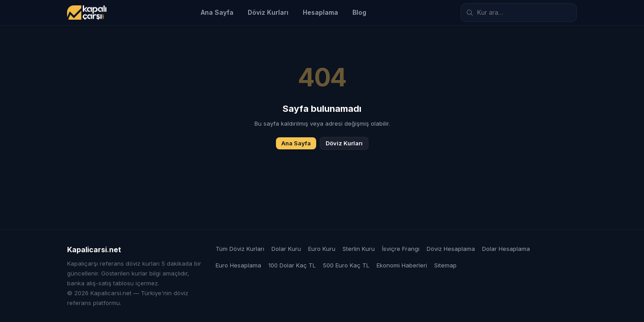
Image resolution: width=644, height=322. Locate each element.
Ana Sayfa (217, 12)
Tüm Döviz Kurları (240, 249)
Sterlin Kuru (359, 249)
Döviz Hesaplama (451, 249)
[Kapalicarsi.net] (87, 13)
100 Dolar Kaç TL (292, 265)
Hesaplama (320, 12)
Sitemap (445, 265)
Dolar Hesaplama (506, 249)
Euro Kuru (322, 249)
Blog (359, 12)
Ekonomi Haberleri (402, 265)
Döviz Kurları (268, 12)
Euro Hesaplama (238, 265)
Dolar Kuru (286, 249)
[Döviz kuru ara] (519, 13)
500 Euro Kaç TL (346, 265)
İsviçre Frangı (401, 249)
